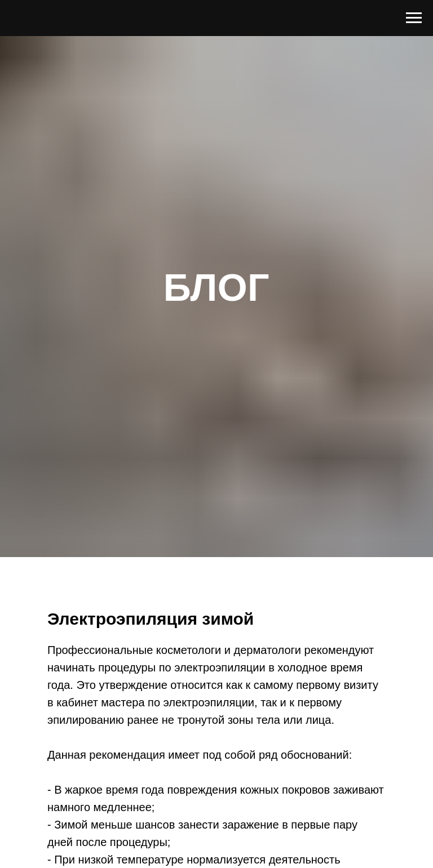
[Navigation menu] (414, 18)
